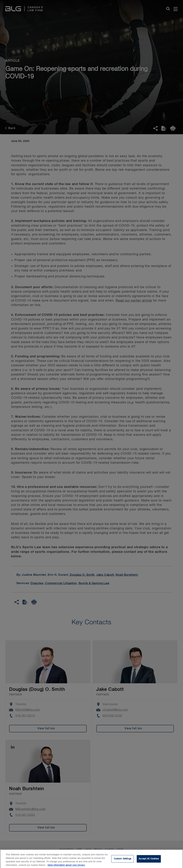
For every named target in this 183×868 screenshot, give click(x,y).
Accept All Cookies (149, 860)
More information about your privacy (66, 866)
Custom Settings (123, 860)
